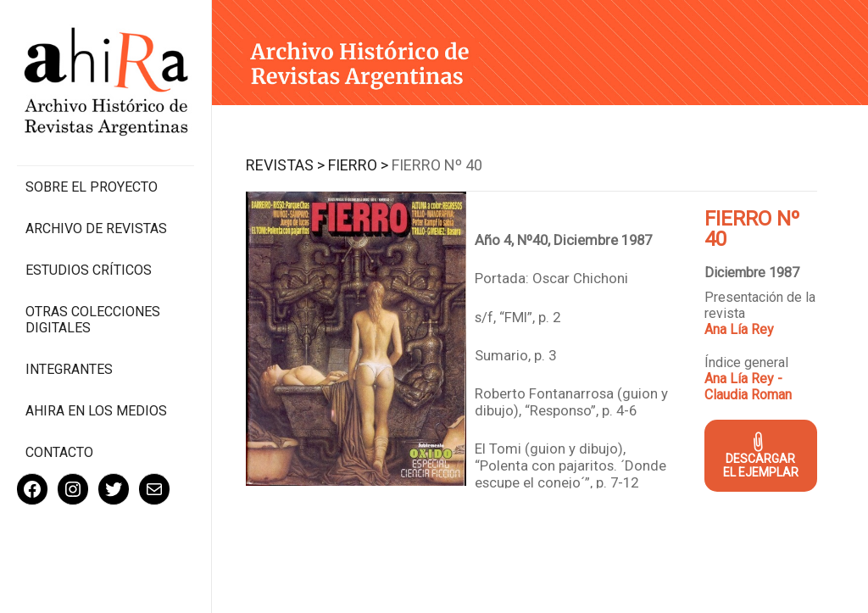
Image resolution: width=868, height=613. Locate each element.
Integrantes (69, 369)
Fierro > (358, 165)
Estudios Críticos (89, 270)
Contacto (59, 452)
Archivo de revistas (96, 228)
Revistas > (285, 165)
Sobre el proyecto (92, 187)
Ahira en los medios (96, 411)
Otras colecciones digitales (93, 320)
